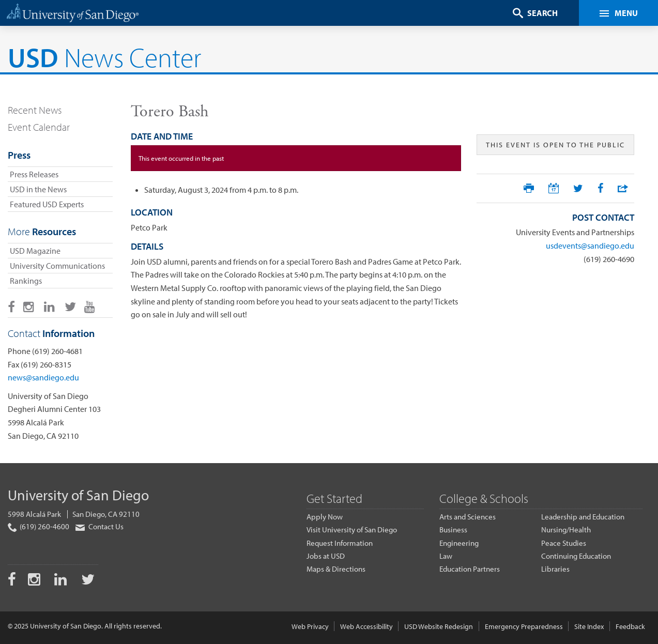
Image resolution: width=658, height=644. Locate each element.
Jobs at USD (326, 556)
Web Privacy (310, 626)
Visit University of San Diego (352, 530)
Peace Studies (564, 543)
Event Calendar (39, 127)
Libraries (555, 569)
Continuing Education (576, 556)
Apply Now (325, 517)
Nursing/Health (566, 530)
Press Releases (34, 174)
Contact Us (99, 526)
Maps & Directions (336, 569)
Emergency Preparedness (524, 626)
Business (453, 530)
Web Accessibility (366, 626)
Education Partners (470, 569)
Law (446, 556)
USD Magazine (35, 251)
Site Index (589, 626)
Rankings (26, 281)
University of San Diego (78, 495)
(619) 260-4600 (39, 527)
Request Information (340, 543)
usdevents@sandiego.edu (590, 246)
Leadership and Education (583, 517)
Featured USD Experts (47, 204)
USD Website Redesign (439, 626)
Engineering (459, 543)
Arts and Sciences (468, 517)
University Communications (57, 266)
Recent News (35, 110)
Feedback (630, 626)
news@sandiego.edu (43, 377)
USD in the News (38, 189)
